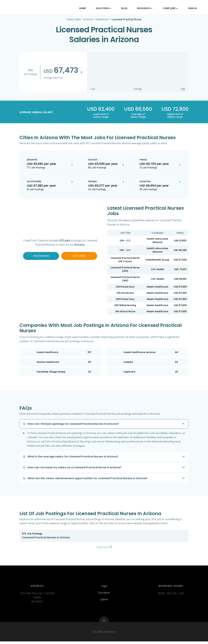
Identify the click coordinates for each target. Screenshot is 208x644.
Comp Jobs (171, 8)
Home (83, 8)
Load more (104, 548)
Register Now (41, 256)
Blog (125, 8)
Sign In (193, 8)
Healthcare (102, 20)
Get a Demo (79, 256)
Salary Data (74, 20)
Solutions (104, 8)
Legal (104, 587)
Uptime (104, 601)
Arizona (88, 20)
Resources (145, 8)
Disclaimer (104, 594)
